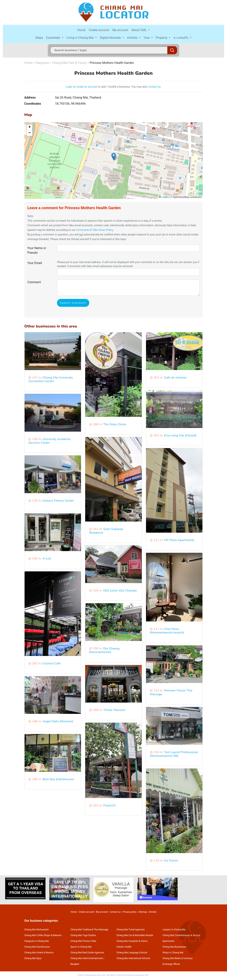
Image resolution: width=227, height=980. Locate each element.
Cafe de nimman (175, 378)
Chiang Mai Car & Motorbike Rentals (135, 935)
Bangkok (75, 964)
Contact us (115, 912)
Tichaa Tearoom (114, 710)
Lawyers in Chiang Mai (174, 930)
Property (162, 38)
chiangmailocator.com (95, 975)
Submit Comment (73, 303)
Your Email (35, 263)
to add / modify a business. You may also (123, 87)
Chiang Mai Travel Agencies (131, 930)
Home (81, 30)
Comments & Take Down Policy (95, 230)
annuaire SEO (142, 975)
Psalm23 (109, 806)
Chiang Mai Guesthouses (37, 947)
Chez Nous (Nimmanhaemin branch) (167, 631)
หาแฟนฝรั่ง (181, 38)
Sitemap (143, 912)
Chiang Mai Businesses (174, 947)
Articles (133, 38)
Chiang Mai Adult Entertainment (87, 958)
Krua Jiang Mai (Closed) (180, 435)
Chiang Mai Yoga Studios (83, 935)
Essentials (54, 38)
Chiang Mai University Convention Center (51, 379)
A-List (47, 559)
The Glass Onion (115, 424)
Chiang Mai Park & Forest (69, 63)
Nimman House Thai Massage (171, 692)
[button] (114, 157)
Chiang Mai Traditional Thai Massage (89, 930)
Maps (39, 38)
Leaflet (164, 197)
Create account (99, 30)
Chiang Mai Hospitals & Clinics (132, 941)
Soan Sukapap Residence (106, 531)
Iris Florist (171, 861)
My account (120, 30)
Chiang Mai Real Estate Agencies (87, 953)
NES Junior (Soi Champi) (120, 591)
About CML (140, 30)
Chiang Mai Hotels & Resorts (39, 953)
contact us (154, 87)
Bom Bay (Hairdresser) (58, 779)
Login (69, 87)
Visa (147, 38)
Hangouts (42, 63)
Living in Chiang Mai (80, 38)
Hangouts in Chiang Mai (37, 941)
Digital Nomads (111, 38)
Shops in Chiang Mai (173, 953)
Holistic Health (124, 947)
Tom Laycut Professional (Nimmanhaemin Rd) (174, 754)
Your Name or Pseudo (37, 250)
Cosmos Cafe (51, 663)
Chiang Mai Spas (33, 958)
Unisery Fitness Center (58, 501)
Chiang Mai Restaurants (37, 930)
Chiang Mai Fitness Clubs (83, 941)
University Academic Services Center (50, 441)
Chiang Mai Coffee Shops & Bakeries (43, 935)
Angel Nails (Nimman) (58, 721)
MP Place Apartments (179, 540)
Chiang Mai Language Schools (132, 953)
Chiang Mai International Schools (133, 958)
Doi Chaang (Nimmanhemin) (104, 650)
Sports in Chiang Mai (81, 947)
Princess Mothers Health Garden (112, 63)
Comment (34, 282)
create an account (87, 87)
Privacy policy (129, 912)
